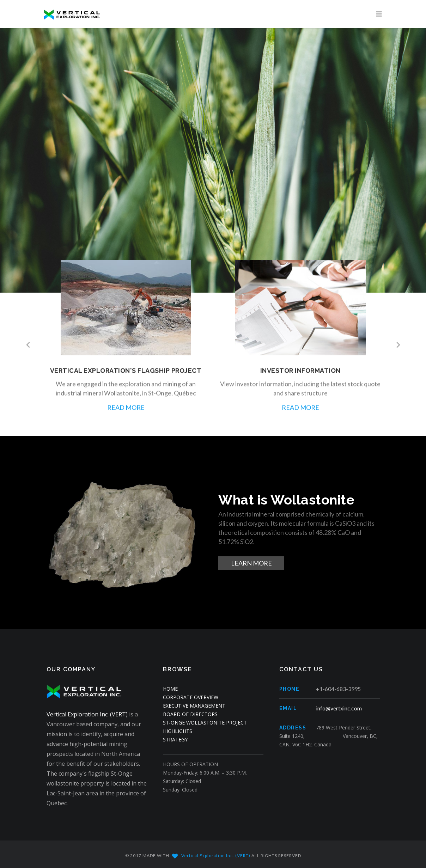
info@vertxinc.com (339, 708)
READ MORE (126, 412)
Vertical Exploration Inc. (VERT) (87, 714)
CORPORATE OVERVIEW (191, 697)
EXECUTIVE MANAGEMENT (194, 706)
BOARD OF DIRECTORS (190, 714)
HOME (170, 689)
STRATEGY (175, 739)
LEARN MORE (251, 563)
